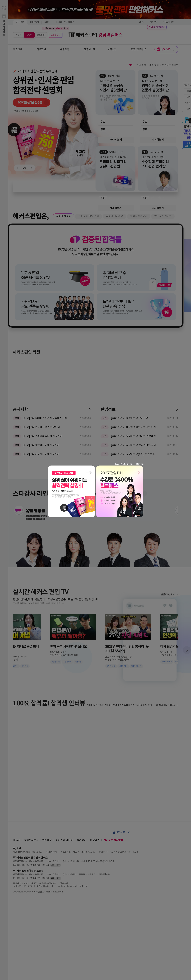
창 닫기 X (140, 464)
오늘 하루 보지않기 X (124, 464)
